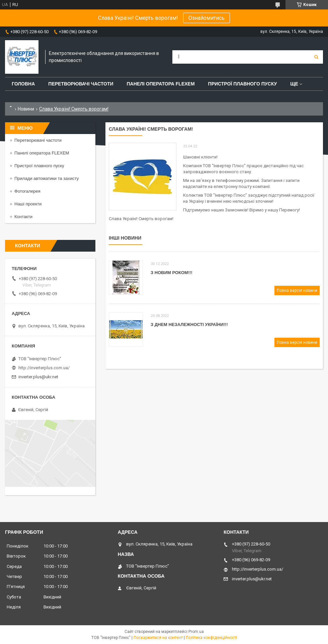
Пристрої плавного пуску (243, 84)
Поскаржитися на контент (158, 638)
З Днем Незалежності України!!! (189, 325)
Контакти (23, 217)
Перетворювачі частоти (81, 84)
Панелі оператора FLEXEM (161, 84)
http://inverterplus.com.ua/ (44, 368)
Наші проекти (28, 204)
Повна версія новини (297, 291)
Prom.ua (196, 632)
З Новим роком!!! (172, 273)
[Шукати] (316, 57)
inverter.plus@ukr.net (38, 377)
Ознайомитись (207, 18)
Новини (26, 109)
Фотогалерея (27, 191)
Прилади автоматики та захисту (47, 178)
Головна (23, 84)
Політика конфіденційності (211, 638)
